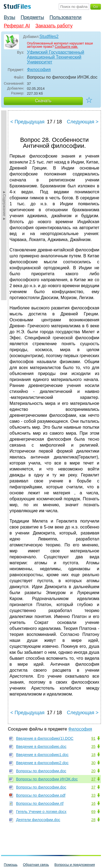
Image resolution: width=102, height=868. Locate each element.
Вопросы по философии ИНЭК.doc (47, 779)
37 (93, 779)
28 (93, 820)
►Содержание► (4, 205)
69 (93, 812)
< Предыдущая (27, 122)
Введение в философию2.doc (42, 763)
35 (93, 747)
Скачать (43, 101)
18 (93, 755)
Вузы (10, 17)
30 (93, 763)
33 (93, 795)
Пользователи (65, 17)
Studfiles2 (49, 36)
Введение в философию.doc (41, 747)
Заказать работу (54, 26)
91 (93, 738)
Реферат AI (17, 26)
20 (93, 771)
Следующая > (83, 122)
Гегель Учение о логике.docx (41, 812)
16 (93, 803)
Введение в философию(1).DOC (45, 738)
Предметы (32, 17)
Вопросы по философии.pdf (41, 795)
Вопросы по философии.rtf (40, 803)
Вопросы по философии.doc (41, 771)
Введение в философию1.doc (42, 755)
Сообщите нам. (66, 47)
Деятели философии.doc (38, 820)
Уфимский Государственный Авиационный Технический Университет (55, 57)
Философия (39, 70)
